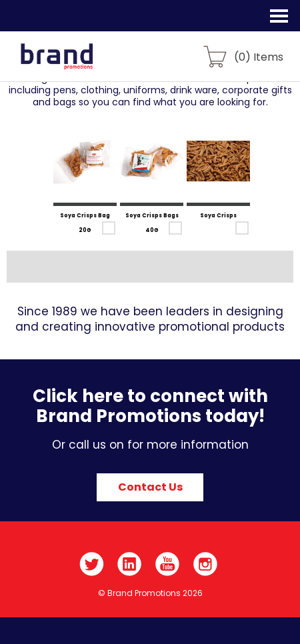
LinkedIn (130, 564)
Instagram (206, 564)
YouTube (168, 564)
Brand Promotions (81, 64)
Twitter (92, 564)
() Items (259, 56)
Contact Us (150, 487)
